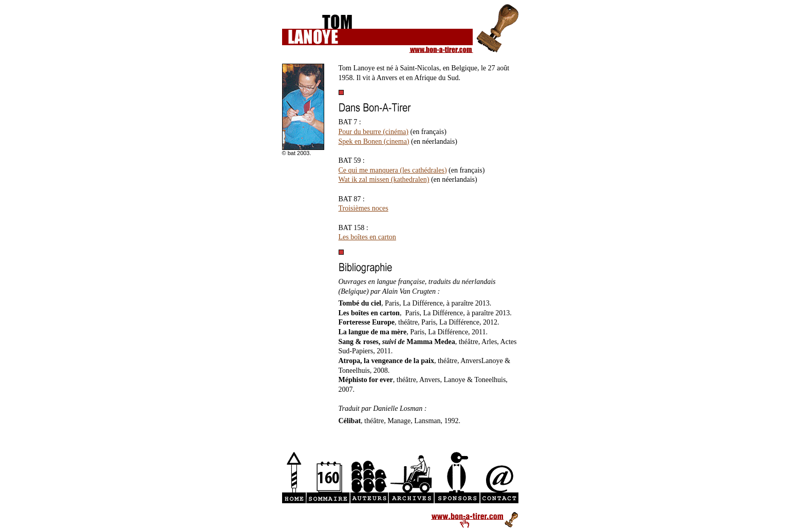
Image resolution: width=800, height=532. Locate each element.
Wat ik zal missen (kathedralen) (384, 179)
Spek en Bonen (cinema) (374, 141)
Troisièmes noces (364, 208)
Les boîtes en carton (367, 237)
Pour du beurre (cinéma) (374, 132)
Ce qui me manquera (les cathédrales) (393, 170)
